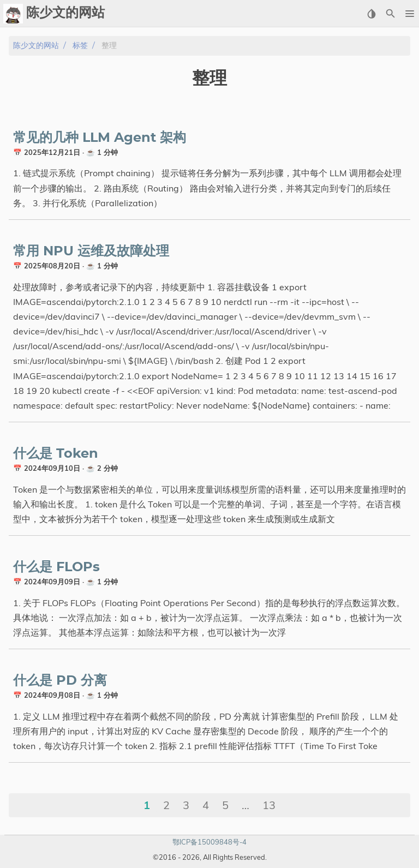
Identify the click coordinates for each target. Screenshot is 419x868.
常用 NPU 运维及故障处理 (91, 252)
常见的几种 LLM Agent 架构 (100, 138)
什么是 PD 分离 (60, 681)
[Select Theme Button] (371, 14)
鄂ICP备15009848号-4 (209, 842)
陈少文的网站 (36, 46)
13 (269, 805)
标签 (80, 46)
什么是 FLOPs (56, 567)
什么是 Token (56, 454)
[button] (409, 14)
